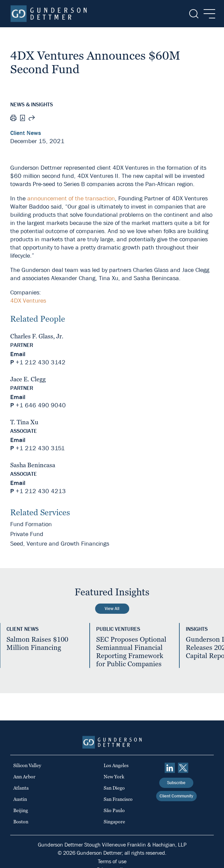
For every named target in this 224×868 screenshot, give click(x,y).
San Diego (114, 788)
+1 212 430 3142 (41, 362)
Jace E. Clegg (28, 379)
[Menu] (207, 14)
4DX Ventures (28, 301)
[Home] (49, 14)
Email (18, 354)
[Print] (13, 119)
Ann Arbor (24, 777)
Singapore (114, 822)
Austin (20, 799)
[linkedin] (170, 768)
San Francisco (118, 799)
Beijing (21, 810)
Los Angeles (116, 765)
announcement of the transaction (71, 199)
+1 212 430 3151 (40, 448)
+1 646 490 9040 (41, 405)
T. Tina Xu (24, 422)
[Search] (193, 14)
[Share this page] (32, 119)
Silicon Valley (27, 765)
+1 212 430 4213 (41, 491)
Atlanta (21, 788)
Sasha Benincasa (33, 465)
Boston (21, 822)
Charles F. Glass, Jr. (37, 336)
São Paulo (114, 810)
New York (114, 777)
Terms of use (112, 861)
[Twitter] (183, 768)
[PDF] (23, 119)
